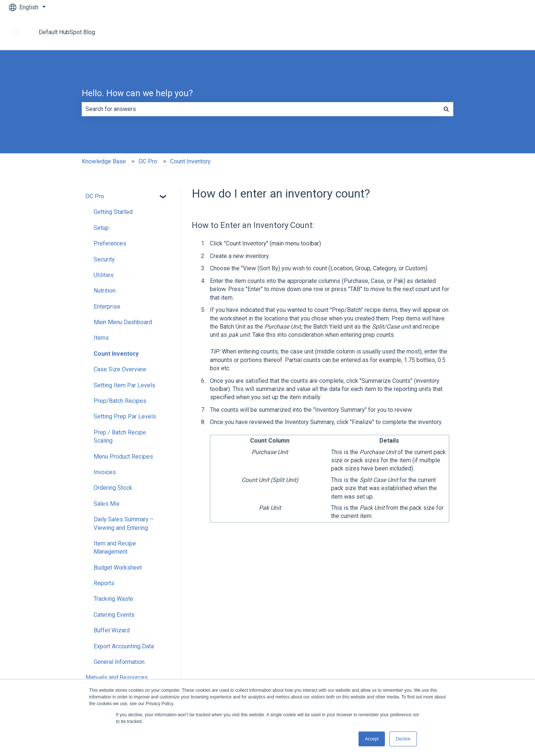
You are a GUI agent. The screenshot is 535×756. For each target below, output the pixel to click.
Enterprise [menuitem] (107, 307)
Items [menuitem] (101, 338)
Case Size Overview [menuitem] (120, 369)
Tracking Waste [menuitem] (114, 599)
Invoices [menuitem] (105, 472)
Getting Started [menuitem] (113, 212)
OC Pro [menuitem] (95, 196)
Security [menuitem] (104, 259)
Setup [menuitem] (101, 228)
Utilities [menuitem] (104, 275)
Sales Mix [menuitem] (107, 504)
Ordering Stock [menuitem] (113, 488)
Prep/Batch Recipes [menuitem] (120, 401)
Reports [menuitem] (104, 583)
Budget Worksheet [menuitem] (118, 568)
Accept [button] (372, 739)
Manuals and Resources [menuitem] (117, 677)
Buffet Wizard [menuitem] (112, 630)
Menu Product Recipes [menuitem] (123, 457)
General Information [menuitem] (119, 662)
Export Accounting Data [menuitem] (124, 646)
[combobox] (260, 109)
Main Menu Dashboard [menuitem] (123, 322)
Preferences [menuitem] (110, 243)
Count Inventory (190, 161)
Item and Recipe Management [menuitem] (115, 548)
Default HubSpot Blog (67, 32)
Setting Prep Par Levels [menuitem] (125, 416)
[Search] (446, 109)
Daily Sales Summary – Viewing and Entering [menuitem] (124, 523)
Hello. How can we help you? (137, 93)
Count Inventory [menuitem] (116, 354)
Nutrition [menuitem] (105, 291)
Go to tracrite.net (497, 32)
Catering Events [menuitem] (114, 615)
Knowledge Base (104, 161)
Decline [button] (403, 739)
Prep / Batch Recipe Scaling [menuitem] (120, 436)
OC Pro (148, 161)
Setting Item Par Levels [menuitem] (124, 385)
